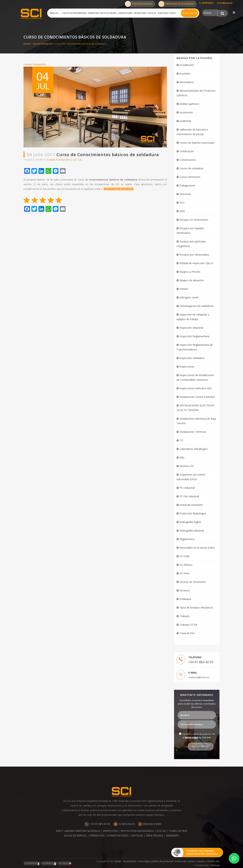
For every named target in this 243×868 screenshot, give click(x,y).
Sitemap (215, 865)
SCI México (186, 565)
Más (182, 457)
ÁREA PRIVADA (155, 835)
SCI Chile (185, 556)
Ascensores (186, 112)
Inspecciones (187, 367)
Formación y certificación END (102, 13)
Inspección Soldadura (192, 358)
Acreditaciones (125, 13)
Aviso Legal (192, 737)
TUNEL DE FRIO (178, 831)
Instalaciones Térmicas (193, 432)
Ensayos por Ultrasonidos (194, 255)
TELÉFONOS (206, 3)
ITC (182, 440)
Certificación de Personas (74, 13)
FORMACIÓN (97, 835)
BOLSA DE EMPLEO (75, 835)
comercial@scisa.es (199, 677)
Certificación (187, 151)
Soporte (201, 861)
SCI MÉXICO (49, 863)
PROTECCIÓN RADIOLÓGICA (137, 831)
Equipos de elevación (192, 280)
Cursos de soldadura (191, 168)
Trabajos (185, 616)
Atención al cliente (167, 13)
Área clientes (191, 13)
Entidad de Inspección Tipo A (196, 263)
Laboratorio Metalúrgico (194, 449)
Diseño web (214, 861)
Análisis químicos (189, 104)
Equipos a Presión (190, 272)
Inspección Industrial (191, 328)
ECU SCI (161, 831)
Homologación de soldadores (197, 306)
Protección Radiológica (193, 513)
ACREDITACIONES (118, 835)
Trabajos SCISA (188, 625)
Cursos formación (43, 44)
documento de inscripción (119, 189)
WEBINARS (172, 835)
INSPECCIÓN (110, 831)
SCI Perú (184, 573)
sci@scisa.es (225, 3)
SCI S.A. (78, 160)
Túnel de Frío (187, 633)
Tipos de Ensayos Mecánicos (196, 608)
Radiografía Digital (190, 522)
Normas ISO (187, 466)
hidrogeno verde (189, 297)
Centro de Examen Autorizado (197, 143)
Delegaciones (140, 13)
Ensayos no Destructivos (194, 220)
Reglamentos (187, 539)
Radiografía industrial (192, 531)
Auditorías (185, 121)
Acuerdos (185, 74)
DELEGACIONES (150, 824)
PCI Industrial (187, 488)
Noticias (152, 13)
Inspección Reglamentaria (194, 336)
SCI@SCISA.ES (124, 824)
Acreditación (187, 65)
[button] (234, 858)
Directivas (185, 194)
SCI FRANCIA (32, 863)
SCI (117, 184)
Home (27, 44)
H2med (184, 289)
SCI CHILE (65, 863)
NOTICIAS (137, 835)
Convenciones (188, 160)
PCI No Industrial (189, 496)
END (182, 211)
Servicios (55, 13)
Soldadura (185, 599)
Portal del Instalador (139, 4)
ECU (182, 203)
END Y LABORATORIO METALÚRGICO (78, 831)
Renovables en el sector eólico (197, 548)
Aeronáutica (187, 82)
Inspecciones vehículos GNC (196, 388)
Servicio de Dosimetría (193, 582)
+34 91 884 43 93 (201, 662)
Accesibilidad (130, 861)
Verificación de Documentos (176, 4)
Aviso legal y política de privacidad (156, 861)
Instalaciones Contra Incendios (197, 397)
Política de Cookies (185, 861)
